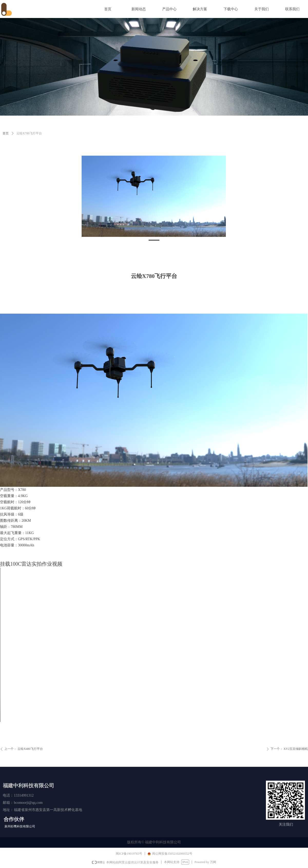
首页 (6, 133)
